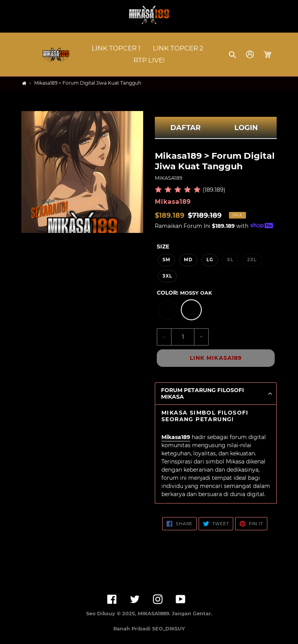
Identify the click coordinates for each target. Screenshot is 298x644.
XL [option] (230, 260)
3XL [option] (167, 276)
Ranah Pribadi (133, 629)
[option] (168, 310)
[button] (233, 54)
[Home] (24, 83)
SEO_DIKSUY (169, 629)
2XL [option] (252, 260)
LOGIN (246, 128)
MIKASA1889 (153, 614)
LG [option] (210, 260)
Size (163, 246)
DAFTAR (185, 128)
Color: (184, 293)
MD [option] (188, 260)
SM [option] (166, 260)
